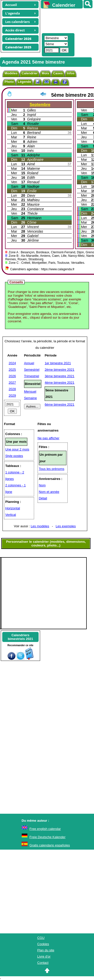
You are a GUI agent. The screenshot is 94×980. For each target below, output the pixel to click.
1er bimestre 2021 (58, 363)
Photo (9, 82)
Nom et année (49, 492)
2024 (12, 363)
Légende (24, 82)
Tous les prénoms (52, 469)
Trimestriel (32, 376)
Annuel (29, 363)
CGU (41, 938)
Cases (58, 73)
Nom (42, 485)
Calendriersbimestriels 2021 (20, 637)
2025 (12, 370)
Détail (43, 498)
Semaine (30, 398)
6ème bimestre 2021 (60, 404)
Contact (43, 963)
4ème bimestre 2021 (60, 383)
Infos (71, 73)
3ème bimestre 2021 (60, 376)
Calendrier (30, 73)
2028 (12, 389)
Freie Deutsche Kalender (48, 837)
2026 (12, 376)
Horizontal (13, 508)
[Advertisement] (65, 20)
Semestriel (32, 370)
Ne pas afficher (49, 438)
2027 (12, 383)
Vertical (11, 515)
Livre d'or (44, 956)
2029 (12, 396)
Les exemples (66, 526)
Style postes (14, 456)
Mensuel (30, 392)
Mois (45, 73)
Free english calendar (45, 829)
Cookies (43, 944)
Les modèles (40, 526)
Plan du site (46, 950)
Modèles (11, 73)
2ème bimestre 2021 (60, 370)
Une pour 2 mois (17, 449)
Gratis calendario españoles (50, 845)
